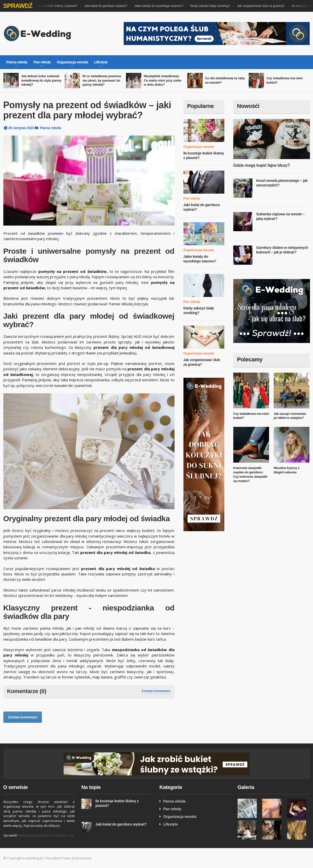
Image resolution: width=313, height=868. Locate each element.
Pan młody (192, 198)
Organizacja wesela (199, 147)
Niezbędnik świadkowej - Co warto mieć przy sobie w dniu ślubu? (163, 80)
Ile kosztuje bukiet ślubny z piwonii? (55, 6)
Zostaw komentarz (156, 691)
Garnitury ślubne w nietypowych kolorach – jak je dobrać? (282, 250)
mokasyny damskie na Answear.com (46, 835)
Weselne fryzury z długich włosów (287, 470)
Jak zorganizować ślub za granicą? (263, 6)
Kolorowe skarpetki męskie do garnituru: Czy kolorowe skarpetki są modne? (250, 474)
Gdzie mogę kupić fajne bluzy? (262, 165)
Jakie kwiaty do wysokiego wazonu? (160, 6)
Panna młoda (50, 128)
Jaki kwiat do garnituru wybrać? (107, 6)
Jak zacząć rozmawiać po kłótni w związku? (290, 416)
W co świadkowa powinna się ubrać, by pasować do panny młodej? (102, 80)
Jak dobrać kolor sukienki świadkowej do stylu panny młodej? (41, 80)
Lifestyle (171, 824)
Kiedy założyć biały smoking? (212, 6)
